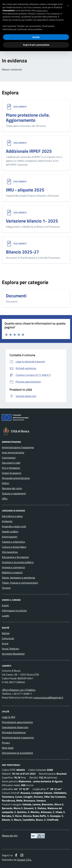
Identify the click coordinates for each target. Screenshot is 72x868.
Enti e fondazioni (11, 468)
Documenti (20, 107)
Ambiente (7, 521)
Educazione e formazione (15, 557)
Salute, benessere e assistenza (18, 578)
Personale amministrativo (16, 478)
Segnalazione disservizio (15, 727)
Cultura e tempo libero (14, 547)
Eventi (5, 605)
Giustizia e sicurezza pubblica (18, 562)
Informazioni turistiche (14, 610)
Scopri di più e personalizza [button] (36, 45)
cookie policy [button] (42, 10)
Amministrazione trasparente (18, 737)
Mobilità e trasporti (12, 572)
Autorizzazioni (10, 537)
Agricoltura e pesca (12, 516)
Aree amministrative (13, 452)
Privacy (6, 743)
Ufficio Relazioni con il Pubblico (19, 690)
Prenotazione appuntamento (17, 722)
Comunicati (8, 638)
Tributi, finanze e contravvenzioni (20, 583)
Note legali (8, 748)
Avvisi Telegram (10, 649)
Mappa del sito (10, 836)
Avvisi (5, 643)
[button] (68, 5)
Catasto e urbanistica (13, 542)
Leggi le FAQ (9, 717)
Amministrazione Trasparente (18, 447)
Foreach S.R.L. (24, 860)
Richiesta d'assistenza (14, 732)
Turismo (6, 588)
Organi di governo (12, 473)
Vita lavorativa (10, 552)
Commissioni (9, 458)
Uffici (5, 499)
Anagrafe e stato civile (14, 526)
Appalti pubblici (10, 531)
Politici (6, 483)
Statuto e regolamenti (14, 493)
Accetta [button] (36, 37)
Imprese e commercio (13, 567)
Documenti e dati (11, 463)
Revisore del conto (12, 488)
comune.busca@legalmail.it (48, 698)
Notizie (6, 633)
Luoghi (6, 616)
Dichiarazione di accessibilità (17, 753)
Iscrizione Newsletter (13, 654)
